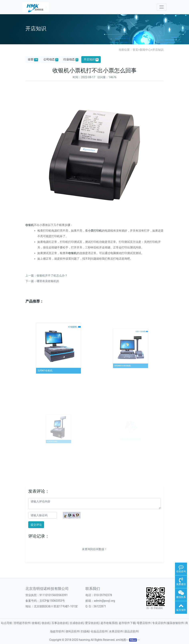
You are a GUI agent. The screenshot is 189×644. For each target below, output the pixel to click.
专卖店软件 (159, 623)
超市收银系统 (109, 623)
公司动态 (51, 59)
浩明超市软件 (22, 623)
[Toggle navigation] (162, 7)
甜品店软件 (131, 631)
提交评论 (36, 525)
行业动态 (71, 59)
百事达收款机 (60, 623)
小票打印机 (95, 231)
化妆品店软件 (99, 631)
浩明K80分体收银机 (126, 359)
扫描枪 (85, 631)
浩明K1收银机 (50, 362)
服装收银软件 (175, 623)
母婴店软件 (144, 623)
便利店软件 (72, 631)
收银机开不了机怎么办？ (52, 275)
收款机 (46, 623)
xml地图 (121, 640)
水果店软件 (116, 631)
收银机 (30, 225)
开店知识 (158, 50)
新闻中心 (145, 50)
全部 (33, 59)
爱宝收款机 (92, 623)
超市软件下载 (127, 623)
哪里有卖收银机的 (48, 281)
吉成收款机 (77, 623)
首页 (135, 50)
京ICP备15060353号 (52, 601)
